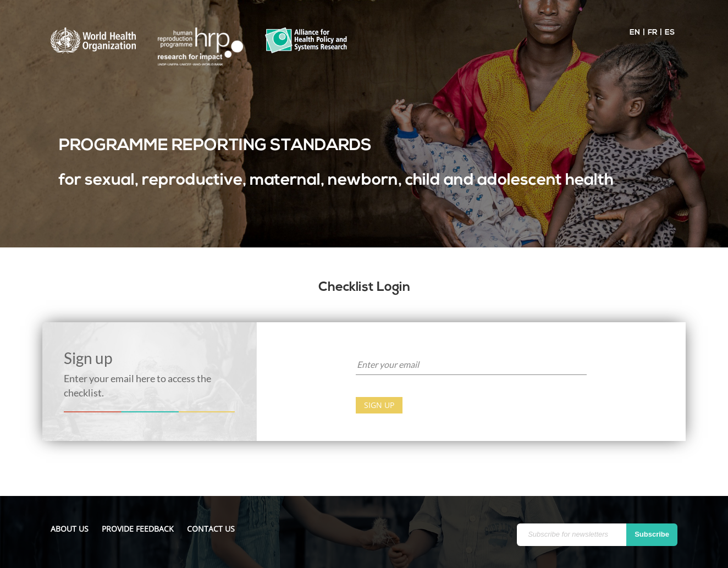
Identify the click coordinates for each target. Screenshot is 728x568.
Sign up (379, 405)
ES (670, 33)
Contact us (211, 529)
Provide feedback (138, 529)
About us (70, 529)
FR (652, 33)
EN (635, 33)
